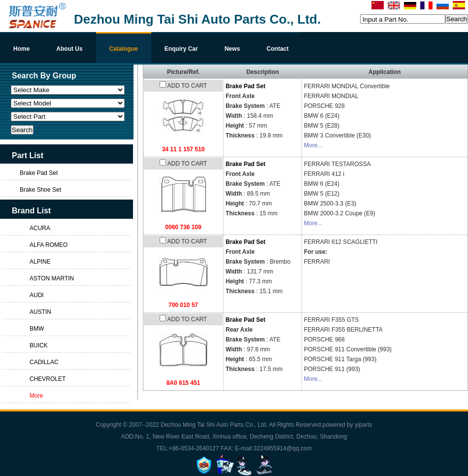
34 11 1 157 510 (184, 149)
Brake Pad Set (246, 86)
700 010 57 (183, 305)
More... (313, 145)
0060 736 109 (183, 227)
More (36, 396)
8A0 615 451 (184, 383)
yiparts (363, 425)
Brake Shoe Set (40, 190)
